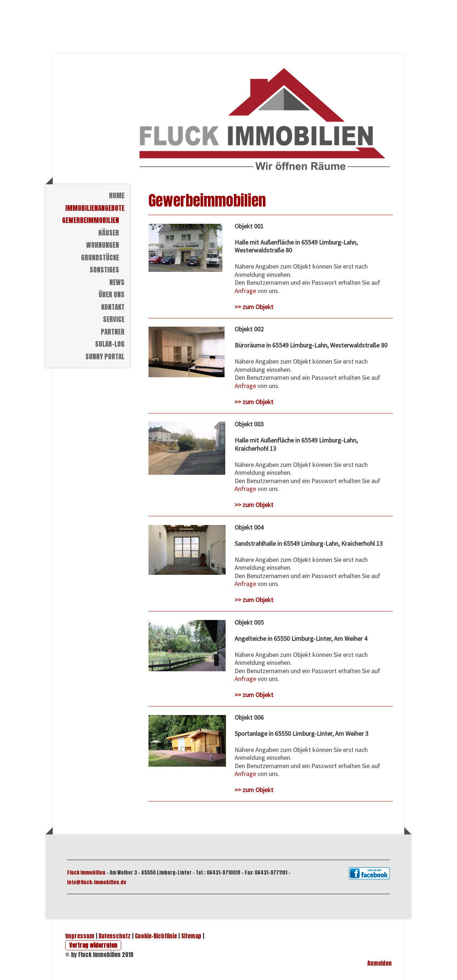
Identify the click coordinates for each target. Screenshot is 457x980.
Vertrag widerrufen (93, 945)
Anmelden (380, 963)
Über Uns (112, 294)
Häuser (109, 233)
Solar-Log (110, 344)
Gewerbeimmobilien (91, 220)
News (117, 282)
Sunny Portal (105, 356)
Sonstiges (104, 270)
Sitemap (191, 936)
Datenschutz (115, 936)
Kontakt (113, 307)
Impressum (80, 936)
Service (114, 319)
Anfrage (245, 291)
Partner (113, 332)
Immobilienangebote (95, 208)
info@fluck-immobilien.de (97, 882)
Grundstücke (100, 257)
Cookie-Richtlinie (156, 936)
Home (117, 195)
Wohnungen (103, 245)
